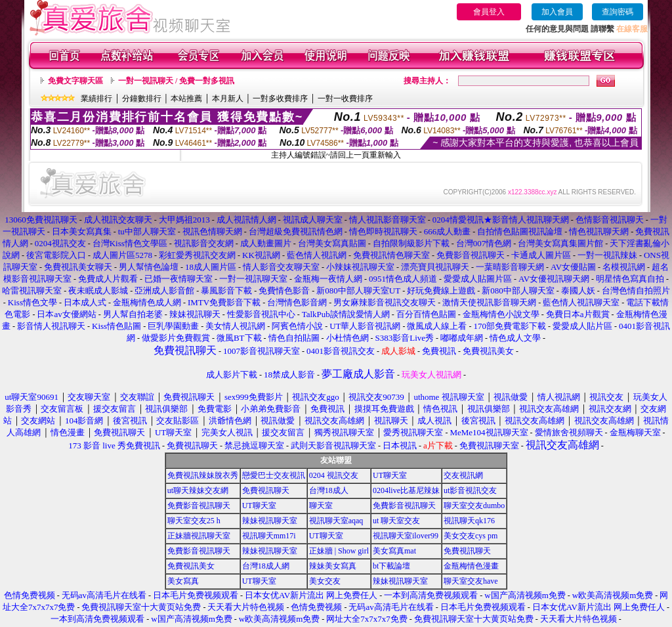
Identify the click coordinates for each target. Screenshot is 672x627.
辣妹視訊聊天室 (270, 521)
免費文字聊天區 (75, 81)
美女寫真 (183, 581)
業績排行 (96, 98)
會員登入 (489, 12)
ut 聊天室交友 (396, 521)
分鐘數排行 (142, 98)
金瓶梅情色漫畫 (471, 566)
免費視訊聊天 (266, 490)
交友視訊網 (463, 475)
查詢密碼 (618, 12)
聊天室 (321, 506)
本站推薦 (186, 98)
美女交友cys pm (471, 536)
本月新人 (228, 98)
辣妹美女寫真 (333, 566)
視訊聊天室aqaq (336, 521)
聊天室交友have (471, 581)
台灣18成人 (329, 490)
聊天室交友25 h (194, 521)
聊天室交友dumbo (474, 506)
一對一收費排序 (345, 98)
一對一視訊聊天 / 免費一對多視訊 (176, 81)
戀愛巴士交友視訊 (274, 475)
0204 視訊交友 (334, 475)
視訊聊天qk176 (469, 521)
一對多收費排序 (280, 98)
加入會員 (557, 12)
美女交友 (325, 581)
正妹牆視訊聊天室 (199, 536)
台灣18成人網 (266, 566)
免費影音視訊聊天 (199, 506)
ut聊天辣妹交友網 (198, 490)
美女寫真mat (394, 551)
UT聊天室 (390, 475)
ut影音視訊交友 (470, 490)
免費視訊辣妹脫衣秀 (203, 475)
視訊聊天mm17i (269, 536)
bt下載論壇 (391, 566)
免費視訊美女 (191, 566)
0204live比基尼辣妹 (406, 490)
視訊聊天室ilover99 (406, 536)
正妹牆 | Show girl (339, 551)
